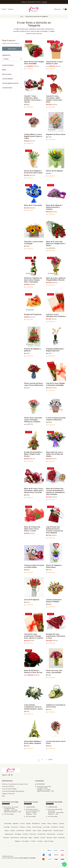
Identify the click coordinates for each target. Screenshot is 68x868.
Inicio (22, 16)
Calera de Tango (49, 841)
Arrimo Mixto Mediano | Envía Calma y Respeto (33, 747)
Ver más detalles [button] (8, 814)
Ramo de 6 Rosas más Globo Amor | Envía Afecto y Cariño (32, 533)
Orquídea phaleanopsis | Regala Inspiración (55, 354)
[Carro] (65, 9)
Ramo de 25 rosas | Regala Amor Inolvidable (34, 63)
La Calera (61, 823)
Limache (44, 823)
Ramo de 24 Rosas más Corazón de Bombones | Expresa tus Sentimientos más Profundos (55, 496)
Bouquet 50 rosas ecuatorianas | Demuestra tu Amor (56, 640)
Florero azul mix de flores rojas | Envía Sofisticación (34, 389)
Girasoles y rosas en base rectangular (34, 247)
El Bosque (6, 838)
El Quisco (23, 827)
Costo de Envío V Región (9, 789)
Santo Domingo (37, 827)
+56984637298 (52, 807)
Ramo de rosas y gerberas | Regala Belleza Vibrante (56, 283)
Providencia (55, 827)
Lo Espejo (40, 841)
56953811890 (40, 784)
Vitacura (62, 827)
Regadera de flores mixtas (56, 139)
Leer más (44, 2)
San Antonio (15, 827)
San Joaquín (25, 841)
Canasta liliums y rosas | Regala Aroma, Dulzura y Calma (33, 141)
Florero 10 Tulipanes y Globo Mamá (54, 571)
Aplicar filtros (12, 49)
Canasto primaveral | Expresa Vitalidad (54, 605)
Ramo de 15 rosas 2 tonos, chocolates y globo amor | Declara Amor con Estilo (34, 495)
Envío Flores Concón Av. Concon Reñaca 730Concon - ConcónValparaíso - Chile (32, 812)
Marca (12, 70)
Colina (34, 831)
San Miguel (18, 834)
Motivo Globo (12, 74)
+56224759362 (30, 807)
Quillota (55, 823)
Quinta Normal (15, 838)
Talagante (17, 841)
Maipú (30, 838)
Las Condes (46, 827)
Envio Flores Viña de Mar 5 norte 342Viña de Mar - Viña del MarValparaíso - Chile (55, 812)
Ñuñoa (7, 831)
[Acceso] (58, 9)
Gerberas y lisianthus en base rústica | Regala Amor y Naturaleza (33, 284)
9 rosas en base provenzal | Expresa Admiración (56, 423)
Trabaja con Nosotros (8, 794)
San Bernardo (42, 834)
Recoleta (49, 838)
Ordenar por (6, 55)
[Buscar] (10, 9)
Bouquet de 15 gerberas (33, 319)
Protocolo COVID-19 (8, 786)
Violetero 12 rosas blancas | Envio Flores (56, 710)
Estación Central (58, 831)
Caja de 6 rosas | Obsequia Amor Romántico (56, 320)
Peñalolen (28, 831)
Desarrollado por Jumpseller (28, 858)
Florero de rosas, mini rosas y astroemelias (54, 676)
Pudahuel (36, 838)
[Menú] (4, 9)
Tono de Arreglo (12, 79)
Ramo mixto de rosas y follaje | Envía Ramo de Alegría (54, 459)
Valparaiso (16, 823)
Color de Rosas (12, 88)
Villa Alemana (36, 823)
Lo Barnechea (20, 831)
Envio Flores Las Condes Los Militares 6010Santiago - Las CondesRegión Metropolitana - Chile (44, 789)
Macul (39, 831)
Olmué (49, 823)
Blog (3, 796)
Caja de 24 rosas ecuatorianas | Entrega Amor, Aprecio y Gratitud (33, 640)
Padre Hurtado (51, 834)
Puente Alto (33, 834)
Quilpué (28, 823)
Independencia (9, 834)
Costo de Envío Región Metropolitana (13, 791)
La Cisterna (60, 834)
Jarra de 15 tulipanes (32, 604)
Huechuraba (24, 838)
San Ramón (61, 838)
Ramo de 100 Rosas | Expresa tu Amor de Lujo (33, 676)
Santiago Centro (47, 831)
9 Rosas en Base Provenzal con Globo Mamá (34, 571)
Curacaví (43, 838)
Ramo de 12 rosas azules (33, 210)
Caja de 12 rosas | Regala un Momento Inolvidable (55, 389)
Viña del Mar (8, 823)
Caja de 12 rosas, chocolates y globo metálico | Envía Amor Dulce (54, 103)
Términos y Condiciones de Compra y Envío (15, 784)
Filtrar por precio (12, 65)
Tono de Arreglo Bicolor (12, 83)
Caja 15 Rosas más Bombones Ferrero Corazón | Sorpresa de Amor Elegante (54, 534)
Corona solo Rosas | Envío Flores (56, 747)
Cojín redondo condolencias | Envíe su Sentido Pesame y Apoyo (33, 711)
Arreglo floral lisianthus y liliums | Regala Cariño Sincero (33, 459)
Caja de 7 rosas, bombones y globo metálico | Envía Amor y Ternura (33, 103)
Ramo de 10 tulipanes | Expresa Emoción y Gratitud (54, 212)
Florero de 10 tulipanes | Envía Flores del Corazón (33, 176)
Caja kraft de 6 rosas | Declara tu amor (54, 63)
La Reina (12, 831)
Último (51, 760)
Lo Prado (33, 841)
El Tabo (29, 827)
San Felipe (7, 827)
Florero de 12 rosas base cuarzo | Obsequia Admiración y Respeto (33, 424)
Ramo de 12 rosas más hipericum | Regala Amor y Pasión (56, 248)
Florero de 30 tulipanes (55, 175)
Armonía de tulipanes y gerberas (33, 354)
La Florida (25, 834)
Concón (22, 823)
